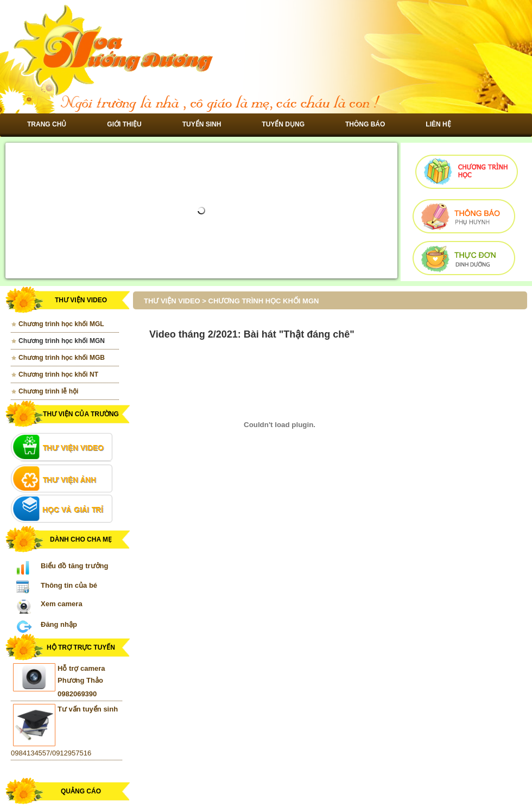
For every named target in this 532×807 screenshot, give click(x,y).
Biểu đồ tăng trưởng (74, 566)
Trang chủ (47, 124)
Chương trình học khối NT (58, 374)
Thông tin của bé (69, 585)
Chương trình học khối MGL (61, 324)
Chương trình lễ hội (48, 391)
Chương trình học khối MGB (62, 358)
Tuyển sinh (202, 124)
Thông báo (365, 124)
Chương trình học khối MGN (62, 341)
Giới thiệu (124, 124)
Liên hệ (438, 124)
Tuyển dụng (283, 124)
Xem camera (62, 604)
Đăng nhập (59, 624)
